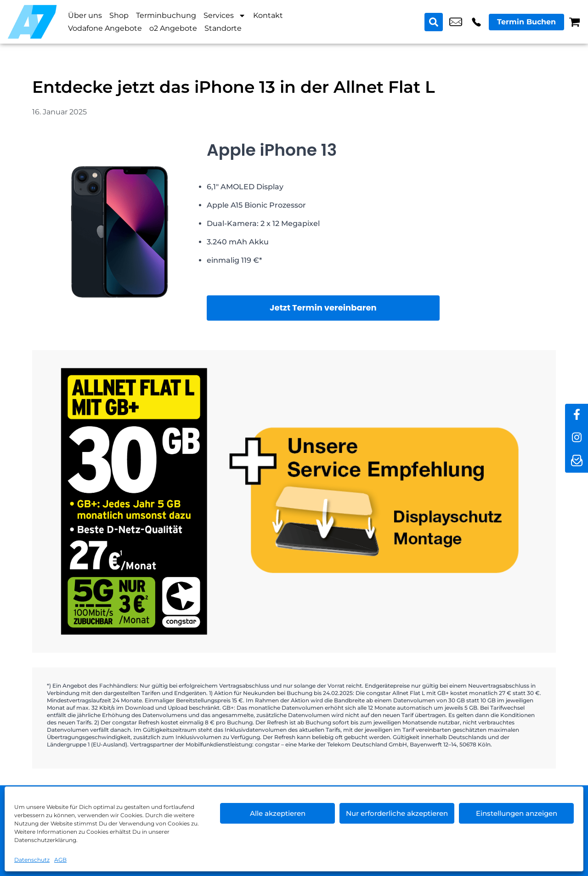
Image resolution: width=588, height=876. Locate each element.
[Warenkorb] (574, 22)
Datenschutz (32, 860)
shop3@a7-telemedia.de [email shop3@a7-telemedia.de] (456, 22)
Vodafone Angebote (105, 28)
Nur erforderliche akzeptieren (397, 813)
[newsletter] (577, 461)
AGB (60, 860)
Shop (119, 15)
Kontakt (268, 15)
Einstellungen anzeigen (517, 813)
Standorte (223, 28)
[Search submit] (434, 22)
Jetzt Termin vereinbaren (323, 308)
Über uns (85, 15)
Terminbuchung (166, 15)
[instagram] (577, 438)
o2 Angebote (173, 28)
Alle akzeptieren (278, 813)
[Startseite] (32, 22)
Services (225, 16)
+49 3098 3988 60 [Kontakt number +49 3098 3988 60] (476, 22)
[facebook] (577, 415)
